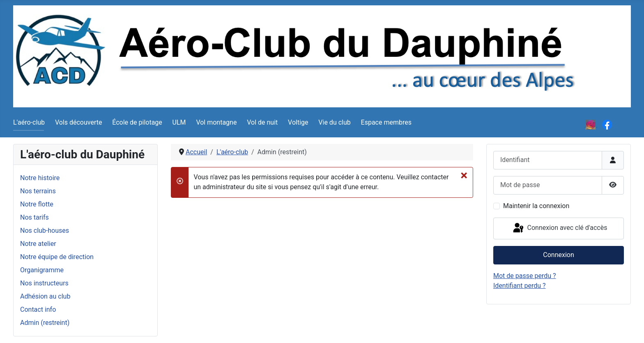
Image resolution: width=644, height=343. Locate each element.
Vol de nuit (262, 122)
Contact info (38, 309)
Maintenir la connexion (536, 206)
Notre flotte (37, 204)
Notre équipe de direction (57, 257)
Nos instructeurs (44, 283)
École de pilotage (137, 122)
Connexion (558, 255)
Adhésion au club (45, 296)
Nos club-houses (45, 231)
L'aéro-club (29, 122)
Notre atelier (38, 244)
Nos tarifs (34, 217)
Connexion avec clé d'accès (560, 228)
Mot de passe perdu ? (525, 276)
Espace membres (386, 122)
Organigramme (42, 270)
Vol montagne (216, 122)
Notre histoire (40, 178)
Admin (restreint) (45, 323)
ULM (179, 122)
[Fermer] (464, 175)
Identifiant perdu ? (520, 286)
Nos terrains (38, 191)
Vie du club (334, 122)
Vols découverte (79, 122)
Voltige (298, 122)
